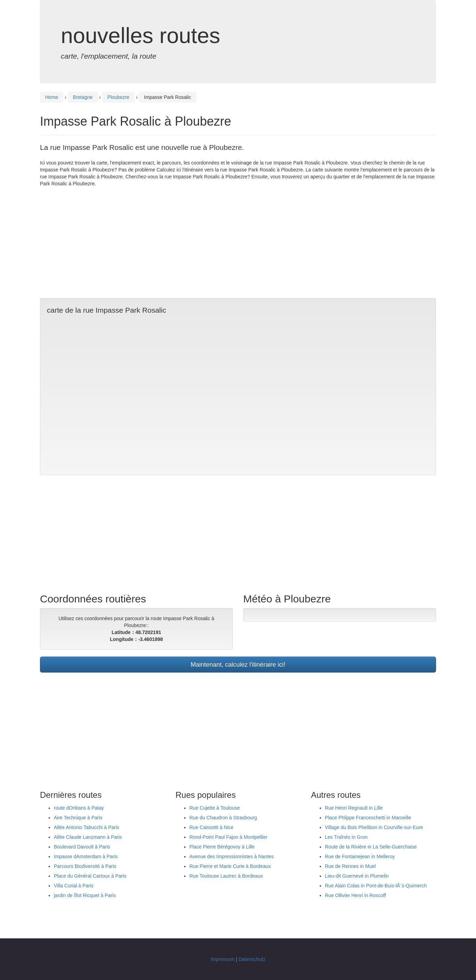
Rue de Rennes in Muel (350, 866)
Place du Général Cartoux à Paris (90, 876)
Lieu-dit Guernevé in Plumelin (357, 876)
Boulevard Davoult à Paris (82, 847)
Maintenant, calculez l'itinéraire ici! (238, 665)
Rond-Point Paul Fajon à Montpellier (228, 837)
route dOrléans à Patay (79, 808)
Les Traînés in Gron (346, 837)
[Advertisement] (238, 243)
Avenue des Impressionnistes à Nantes (232, 856)
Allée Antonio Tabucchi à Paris (87, 827)
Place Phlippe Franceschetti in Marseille (368, 818)
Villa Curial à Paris (74, 886)
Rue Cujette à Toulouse (215, 808)
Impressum (223, 959)
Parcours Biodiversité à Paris (85, 866)
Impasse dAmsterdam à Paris (86, 856)
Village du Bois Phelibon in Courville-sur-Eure (374, 827)
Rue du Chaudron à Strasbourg (223, 818)
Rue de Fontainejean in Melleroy (360, 856)
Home (52, 97)
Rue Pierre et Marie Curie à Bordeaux (230, 866)
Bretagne (83, 97)
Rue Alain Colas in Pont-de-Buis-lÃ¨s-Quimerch (376, 886)
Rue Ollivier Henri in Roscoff (355, 895)
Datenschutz (252, 959)
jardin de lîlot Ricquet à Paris (85, 895)
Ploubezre (118, 97)
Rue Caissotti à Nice (211, 827)
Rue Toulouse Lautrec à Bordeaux (226, 876)
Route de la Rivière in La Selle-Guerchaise (371, 847)
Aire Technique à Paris (78, 818)
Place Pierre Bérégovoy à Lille (222, 847)
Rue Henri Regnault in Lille (354, 808)
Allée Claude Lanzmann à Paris (88, 837)
